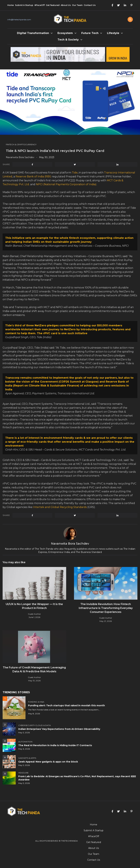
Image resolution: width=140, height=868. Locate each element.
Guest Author (34, 614)
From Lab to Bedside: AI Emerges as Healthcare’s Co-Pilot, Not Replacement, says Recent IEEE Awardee (77, 778)
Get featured (53, 5)
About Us (66, 5)
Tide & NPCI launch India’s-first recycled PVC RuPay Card (56, 151)
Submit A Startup (24, 5)
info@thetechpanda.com (19, 20)
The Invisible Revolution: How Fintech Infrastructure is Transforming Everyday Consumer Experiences (106, 608)
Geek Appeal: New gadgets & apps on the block (48, 762)
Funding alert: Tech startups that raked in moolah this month (66, 705)
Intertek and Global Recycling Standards (60, 507)
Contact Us (90, 5)
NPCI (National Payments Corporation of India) (66, 184)
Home (11, 5)
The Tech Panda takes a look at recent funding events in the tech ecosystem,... (64, 710)
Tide (75, 173)
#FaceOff (40, 5)
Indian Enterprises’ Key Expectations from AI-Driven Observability (59, 729)
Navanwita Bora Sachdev (20, 157)
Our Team (77, 5)
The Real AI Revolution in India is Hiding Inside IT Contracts (55, 745)
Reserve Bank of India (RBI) (33, 176)
